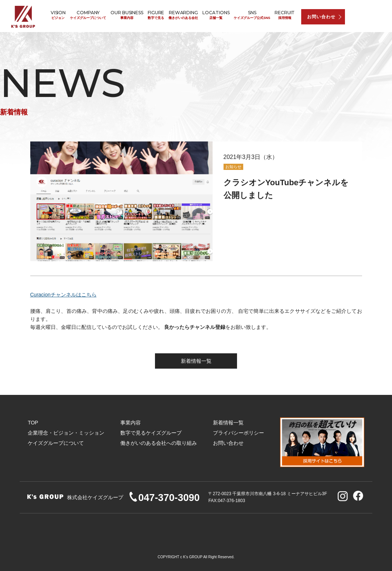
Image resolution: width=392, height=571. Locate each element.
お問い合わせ (321, 17)
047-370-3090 (164, 498)
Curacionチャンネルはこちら (63, 295)
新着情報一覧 (196, 361)
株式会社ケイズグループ (24, 17)
